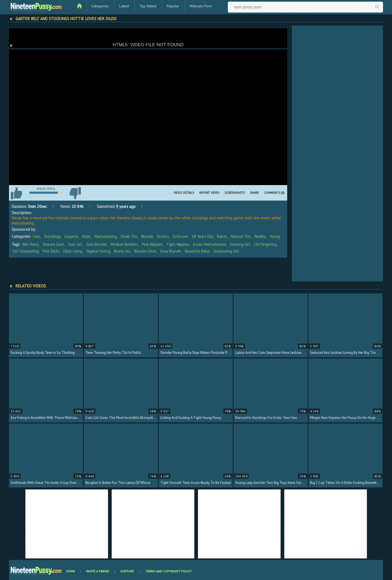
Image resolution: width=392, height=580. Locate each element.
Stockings (52, 236)
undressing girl (226, 251)
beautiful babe (197, 251)
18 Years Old (202, 236)
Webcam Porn (201, 6)
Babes (222, 236)
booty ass (122, 251)
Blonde (147, 236)
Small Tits (129, 236)
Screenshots (235, 193)
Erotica (163, 236)
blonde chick (145, 251)
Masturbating (106, 236)
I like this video (16, 193)
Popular (173, 6)
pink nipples (152, 244)
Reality (260, 236)
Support (127, 571)
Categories (100, 6)
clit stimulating (26, 251)
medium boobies (124, 244)
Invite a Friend (98, 571)
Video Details (184, 193)
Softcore (180, 236)
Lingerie (71, 236)
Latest (124, 6)
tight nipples (178, 244)
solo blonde (96, 244)
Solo (36, 236)
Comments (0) (274, 193)
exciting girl (240, 244)
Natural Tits (241, 236)
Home (71, 571)
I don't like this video (75, 193)
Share (254, 193)
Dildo (86, 236)
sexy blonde (171, 251)
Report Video (209, 193)
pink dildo (51, 251)
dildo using (73, 251)
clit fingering (265, 244)
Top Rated (148, 6)
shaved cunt (53, 244)
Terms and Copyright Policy (169, 571)
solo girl (75, 244)
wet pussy (30, 244)
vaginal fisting (98, 251)
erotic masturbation (210, 244)
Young (275, 236)
